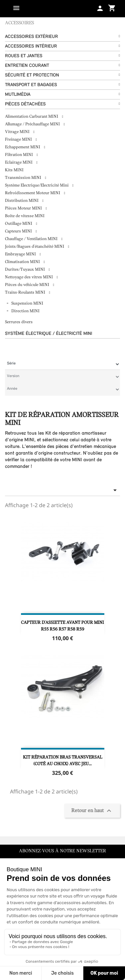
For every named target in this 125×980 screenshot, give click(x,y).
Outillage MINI (19, 224)
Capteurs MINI (19, 231)
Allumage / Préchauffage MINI (33, 124)
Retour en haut (92, 811)
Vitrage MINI (18, 132)
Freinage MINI (19, 140)
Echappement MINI (23, 147)
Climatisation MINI (23, 262)
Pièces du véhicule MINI (28, 285)
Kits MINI (14, 170)
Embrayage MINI (21, 254)
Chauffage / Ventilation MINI (32, 239)
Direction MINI (25, 311)
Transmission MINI (24, 178)
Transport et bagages (31, 85)
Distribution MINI (22, 201)
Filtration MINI (19, 155)
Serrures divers (19, 322)
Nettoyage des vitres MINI (29, 277)
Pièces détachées (25, 104)
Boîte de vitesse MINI (25, 216)
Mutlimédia (18, 95)
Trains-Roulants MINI (26, 292)
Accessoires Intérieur (31, 46)
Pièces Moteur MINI (24, 208)
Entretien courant (27, 66)
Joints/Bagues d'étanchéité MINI (35, 247)
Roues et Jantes (24, 56)
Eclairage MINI (19, 162)
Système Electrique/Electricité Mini (37, 185)
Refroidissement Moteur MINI (33, 193)
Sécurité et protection (32, 75)
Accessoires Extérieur (31, 37)
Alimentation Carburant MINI (32, 117)
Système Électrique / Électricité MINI (48, 334)
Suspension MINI (27, 303)
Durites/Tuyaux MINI (25, 270)
